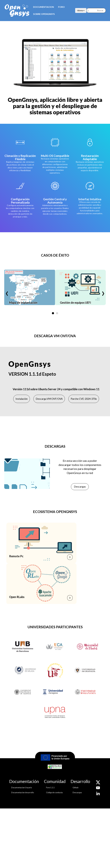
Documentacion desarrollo (23, 793)
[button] (53, 313)
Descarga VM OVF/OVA (49, 399)
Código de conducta (54, 793)
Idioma (81, 10)
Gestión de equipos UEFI (75, 303)
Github (75, 788)
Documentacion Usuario (22, 788)
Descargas (80, 487)
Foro (61, 7)
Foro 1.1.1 (50, 788)
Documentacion (44, 7)
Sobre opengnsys (44, 14)
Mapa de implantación (23, 303)
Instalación (22, 399)
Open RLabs (17, 597)
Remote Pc (17, 556)
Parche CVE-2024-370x (84, 399)
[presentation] (7, 291)
